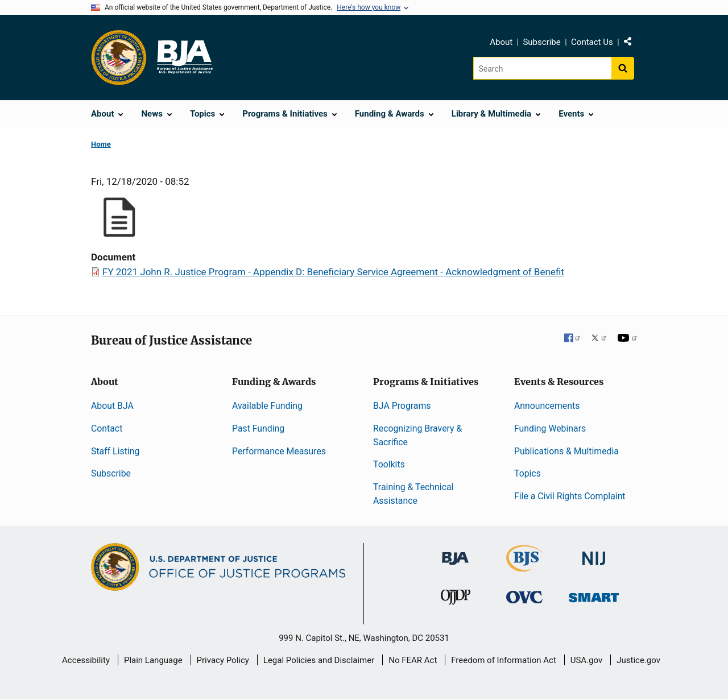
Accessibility (86, 660)
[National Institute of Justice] (594, 554)
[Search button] (623, 68)
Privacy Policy (223, 660)
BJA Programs (402, 406)
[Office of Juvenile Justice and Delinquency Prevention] (456, 600)
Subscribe (541, 42)
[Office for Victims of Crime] (524, 597)
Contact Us (592, 42)
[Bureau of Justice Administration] (455, 553)
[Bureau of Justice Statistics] (525, 567)
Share (632, 44)
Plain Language (153, 660)
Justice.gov (638, 660)
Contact (107, 428)
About (501, 42)
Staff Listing (115, 451)
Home (101, 144)
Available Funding (267, 406)
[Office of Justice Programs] (119, 57)
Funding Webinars (550, 428)
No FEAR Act (413, 660)
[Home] (184, 57)
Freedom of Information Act (504, 660)
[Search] (542, 68)
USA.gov (587, 660)
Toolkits (389, 464)
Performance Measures (279, 451)
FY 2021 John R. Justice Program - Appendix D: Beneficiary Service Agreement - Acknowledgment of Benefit (333, 272)
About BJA (112, 406)
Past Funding (258, 428)
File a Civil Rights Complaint (570, 496)
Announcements (547, 406)
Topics (528, 473)
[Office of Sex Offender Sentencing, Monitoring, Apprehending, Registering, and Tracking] (594, 595)
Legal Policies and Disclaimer (319, 660)
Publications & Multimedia (566, 451)
